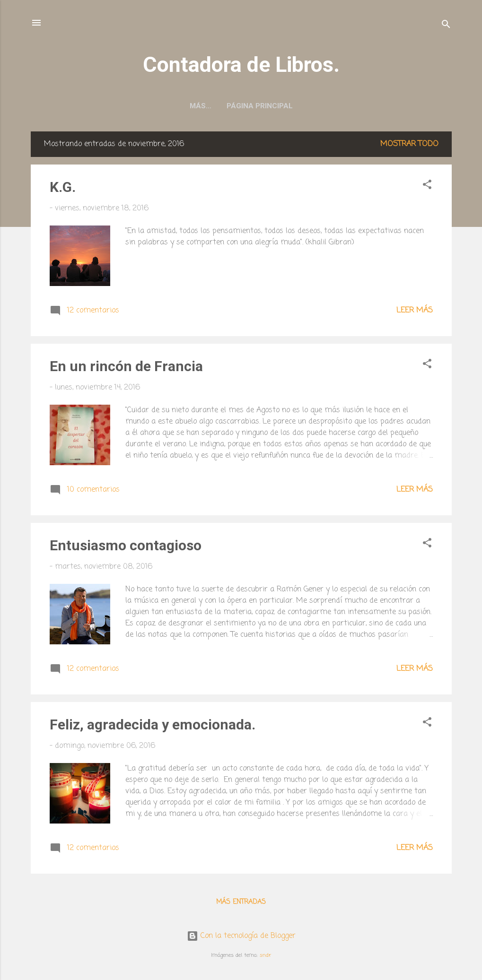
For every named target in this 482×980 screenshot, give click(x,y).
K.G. (63, 187)
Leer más (415, 311)
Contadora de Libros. (241, 65)
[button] (427, 186)
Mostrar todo (409, 144)
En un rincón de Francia (126, 366)
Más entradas (241, 902)
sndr (265, 955)
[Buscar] (446, 26)
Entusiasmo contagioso (126, 545)
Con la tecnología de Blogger (241, 936)
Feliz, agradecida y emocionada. (153, 724)
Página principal (241, 106)
